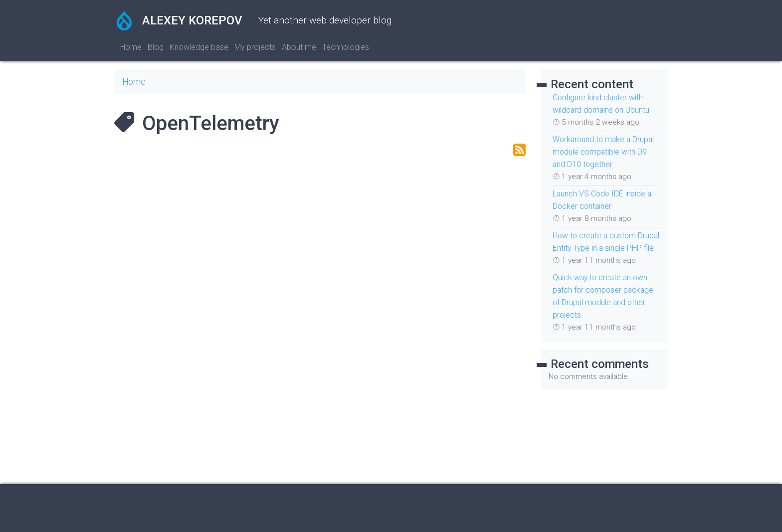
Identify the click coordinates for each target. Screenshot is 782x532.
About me (299, 47)
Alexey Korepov (178, 20)
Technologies (346, 47)
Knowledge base (199, 47)
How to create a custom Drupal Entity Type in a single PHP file (605, 244)
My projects (255, 47)
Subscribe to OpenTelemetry (519, 150)
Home (131, 47)
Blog (156, 47)
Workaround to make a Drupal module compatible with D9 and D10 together (601, 150)
